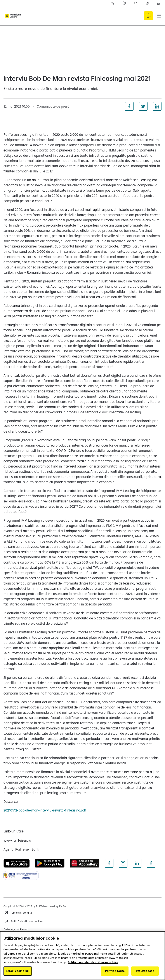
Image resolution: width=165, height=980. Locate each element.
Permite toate (115, 971)
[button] (159, 16)
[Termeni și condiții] (18, 913)
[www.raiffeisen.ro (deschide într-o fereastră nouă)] (17, 840)
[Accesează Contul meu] (158, 3)
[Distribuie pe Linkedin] (157, 106)
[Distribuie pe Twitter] (143, 106)
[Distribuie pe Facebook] (129, 106)
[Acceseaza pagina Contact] (113, 3)
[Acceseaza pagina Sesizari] (136, 3)
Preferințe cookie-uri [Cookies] (16, 929)
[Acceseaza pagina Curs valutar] (147, 3)
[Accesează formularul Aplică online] (148, 16)
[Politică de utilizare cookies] (23, 922)
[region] (82, 956)
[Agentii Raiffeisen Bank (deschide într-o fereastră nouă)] (21, 849)
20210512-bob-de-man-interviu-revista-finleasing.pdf (45, 810)
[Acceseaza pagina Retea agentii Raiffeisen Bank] (124, 3)
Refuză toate (145, 971)
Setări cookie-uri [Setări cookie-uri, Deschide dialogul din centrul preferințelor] (18, 971)
